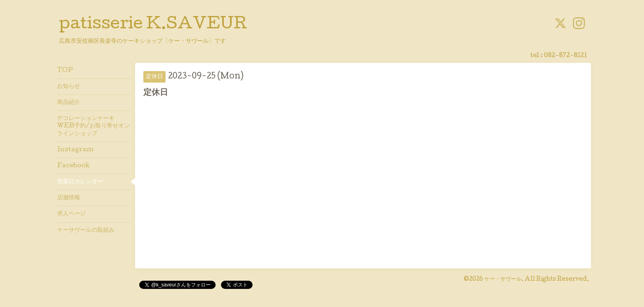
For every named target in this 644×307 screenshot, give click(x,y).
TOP (65, 71)
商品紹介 (69, 103)
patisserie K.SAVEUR (153, 25)
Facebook (73, 166)
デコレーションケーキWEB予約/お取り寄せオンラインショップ (93, 126)
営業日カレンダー (80, 182)
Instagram (75, 150)
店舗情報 (69, 198)
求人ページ (71, 214)
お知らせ (69, 87)
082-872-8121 (565, 56)
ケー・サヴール (503, 279)
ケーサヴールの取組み (86, 231)
